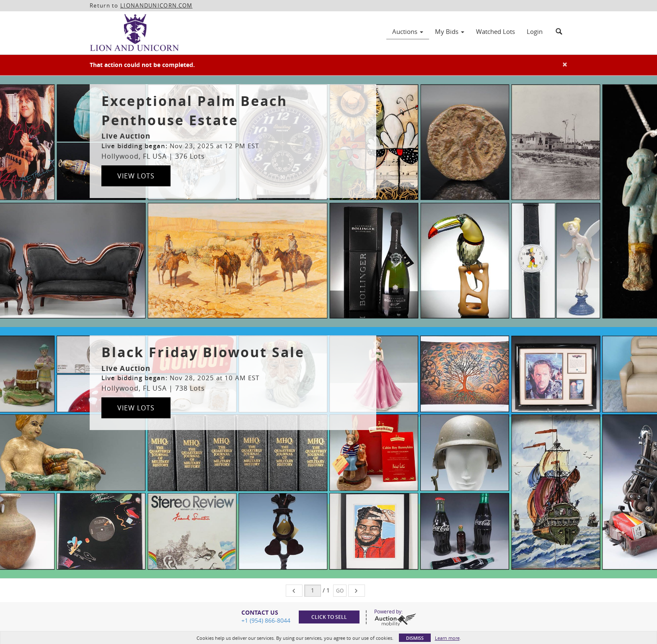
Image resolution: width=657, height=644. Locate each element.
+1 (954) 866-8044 (266, 620)
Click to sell (329, 617)
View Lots (136, 176)
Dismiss (415, 638)
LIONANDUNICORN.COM (156, 5)
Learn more (447, 638)
